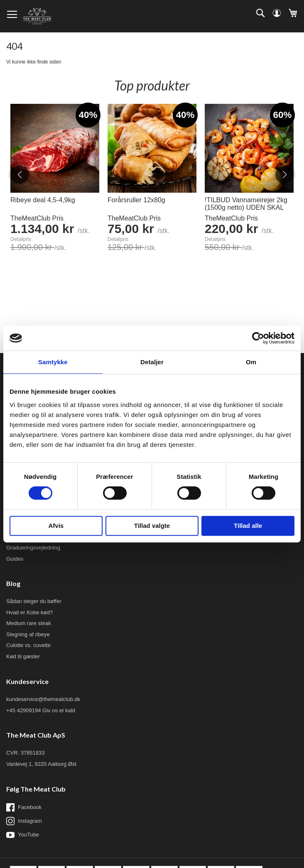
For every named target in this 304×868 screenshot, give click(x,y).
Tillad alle (248, 526)
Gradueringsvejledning (33, 548)
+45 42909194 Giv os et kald (41, 710)
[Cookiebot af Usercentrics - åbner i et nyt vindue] (258, 338)
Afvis (56, 526)
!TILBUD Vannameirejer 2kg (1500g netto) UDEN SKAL (246, 204)
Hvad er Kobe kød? (29, 612)
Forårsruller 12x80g (136, 200)
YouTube (23, 835)
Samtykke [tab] (53, 362)
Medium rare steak (29, 623)
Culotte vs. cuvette (28, 645)
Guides (15, 559)
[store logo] (37, 16)
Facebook (24, 807)
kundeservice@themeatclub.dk (43, 699)
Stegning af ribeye (28, 634)
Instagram (24, 821)
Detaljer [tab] (152, 362)
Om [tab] (251, 362)
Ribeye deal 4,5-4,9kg (43, 200)
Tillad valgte (152, 526)
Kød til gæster (23, 656)
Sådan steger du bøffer (34, 601)
